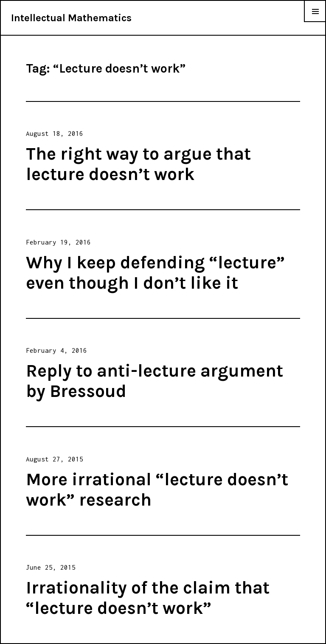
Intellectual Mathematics (71, 18)
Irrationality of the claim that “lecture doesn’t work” (148, 598)
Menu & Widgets (315, 22)
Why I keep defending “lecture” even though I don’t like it (155, 273)
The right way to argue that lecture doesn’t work (138, 164)
